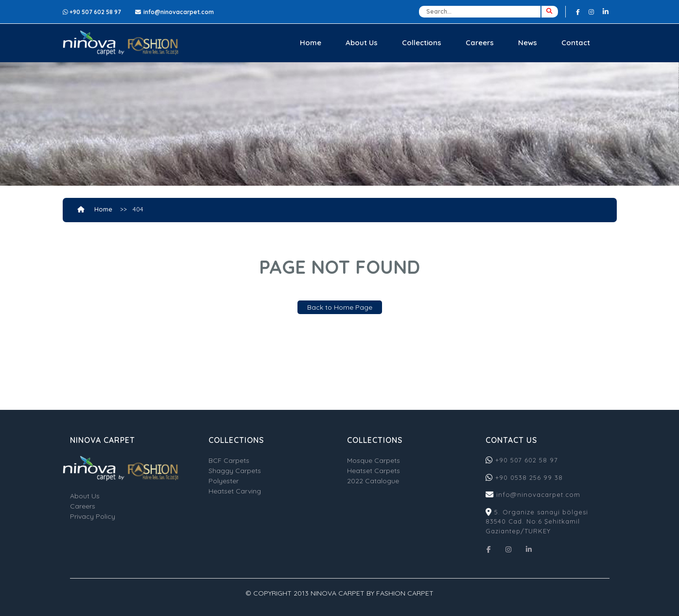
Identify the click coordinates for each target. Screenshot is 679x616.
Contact (576, 43)
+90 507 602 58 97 (525, 460)
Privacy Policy (93, 516)
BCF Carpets (229, 460)
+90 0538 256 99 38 (529, 477)
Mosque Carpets (374, 460)
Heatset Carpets (374, 471)
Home (311, 43)
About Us (362, 43)
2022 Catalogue (373, 481)
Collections (422, 43)
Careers (480, 43)
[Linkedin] (606, 11)
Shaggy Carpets (235, 471)
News (528, 43)
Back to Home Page (340, 307)
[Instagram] (591, 12)
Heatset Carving (235, 491)
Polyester (224, 481)
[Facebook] (578, 12)
